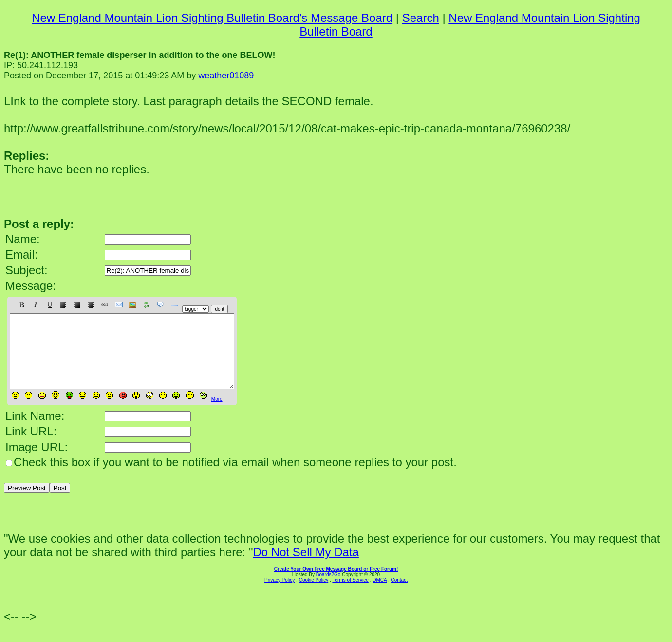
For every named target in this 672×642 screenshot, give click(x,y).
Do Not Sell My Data (306, 567)
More (217, 414)
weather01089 (226, 76)
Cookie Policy (314, 595)
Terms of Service (350, 595)
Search (421, 18)
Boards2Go (328, 589)
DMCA (380, 595)
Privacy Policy (280, 595)
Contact (399, 595)
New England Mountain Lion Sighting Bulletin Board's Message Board (212, 18)
